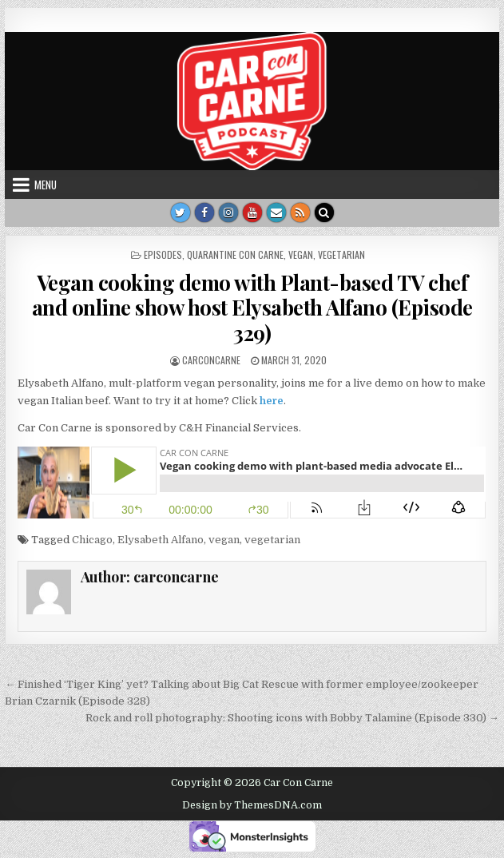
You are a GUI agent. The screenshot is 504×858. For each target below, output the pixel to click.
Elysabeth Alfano (161, 540)
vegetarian (341, 254)
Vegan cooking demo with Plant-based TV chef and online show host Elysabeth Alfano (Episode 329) (252, 307)
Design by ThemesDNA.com (252, 805)
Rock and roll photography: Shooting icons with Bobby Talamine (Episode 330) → (292, 718)
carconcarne (211, 360)
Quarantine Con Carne (235, 254)
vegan (301, 254)
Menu (46, 185)
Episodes (163, 254)
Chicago (92, 540)
